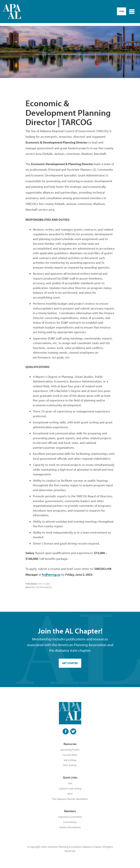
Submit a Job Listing (70, 789)
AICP (70, 794)
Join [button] (122, 11)
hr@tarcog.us (51, 574)
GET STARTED (70, 663)
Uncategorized (44, 587)
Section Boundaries (70, 827)
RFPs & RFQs (70, 765)
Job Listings (70, 760)
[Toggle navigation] (132, 12)
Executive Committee (70, 817)
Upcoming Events (70, 750)
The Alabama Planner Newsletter (70, 799)
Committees (70, 822)
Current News (70, 755)
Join (70, 783)
